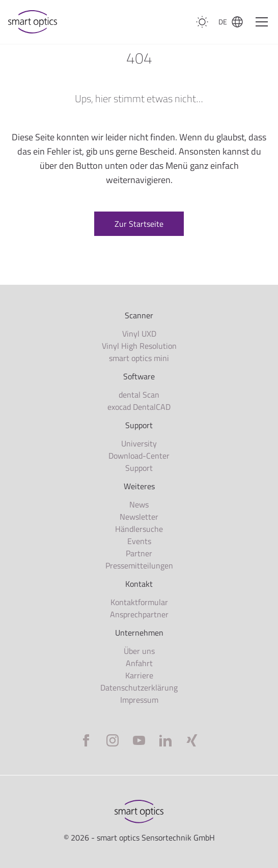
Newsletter (139, 517)
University (139, 443)
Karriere (139, 675)
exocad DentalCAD (139, 407)
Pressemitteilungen (139, 565)
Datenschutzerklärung (139, 687)
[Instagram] (113, 740)
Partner (139, 553)
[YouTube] (139, 740)
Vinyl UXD (139, 334)
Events (139, 541)
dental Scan (139, 395)
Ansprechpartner (139, 614)
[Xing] (192, 740)
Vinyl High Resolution (139, 346)
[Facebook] (86, 740)
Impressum (139, 700)
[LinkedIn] (165, 740)
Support (139, 468)
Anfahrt (139, 663)
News (139, 504)
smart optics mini (139, 358)
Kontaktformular (139, 602)
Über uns (139, 651)
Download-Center (139, 456)
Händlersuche (139, 529)
